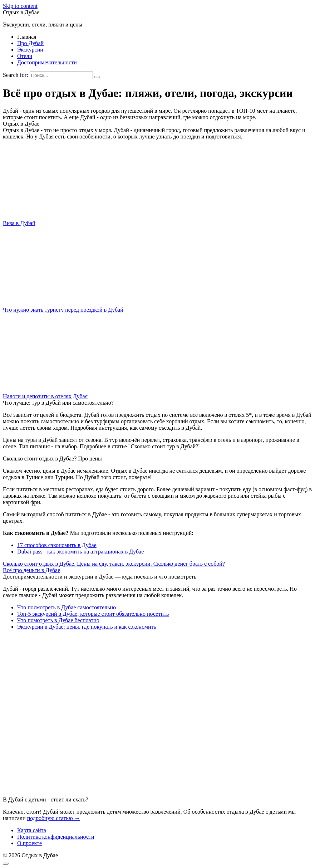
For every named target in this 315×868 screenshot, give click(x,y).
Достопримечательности (47, 62)
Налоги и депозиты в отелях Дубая (45, 396)
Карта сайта (32, 830)
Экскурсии (30, 50)
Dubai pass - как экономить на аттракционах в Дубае (80, 552)
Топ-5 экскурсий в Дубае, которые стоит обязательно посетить (93, 614)
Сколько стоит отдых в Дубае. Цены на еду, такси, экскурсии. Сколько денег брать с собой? (114, 564)
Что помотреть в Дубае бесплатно (58, 620)
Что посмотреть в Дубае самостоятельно (67, 607)
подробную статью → (54, 818)
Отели (25, 56)
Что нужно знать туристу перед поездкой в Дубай (63, 310)
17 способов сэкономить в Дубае (57, 545)
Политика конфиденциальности (56, 837)
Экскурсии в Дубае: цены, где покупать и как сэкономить (87, 627)
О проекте (29, 843)
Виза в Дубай (19, 223)
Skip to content (20, 6)
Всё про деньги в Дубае (31, 570)
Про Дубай (30, 43)
